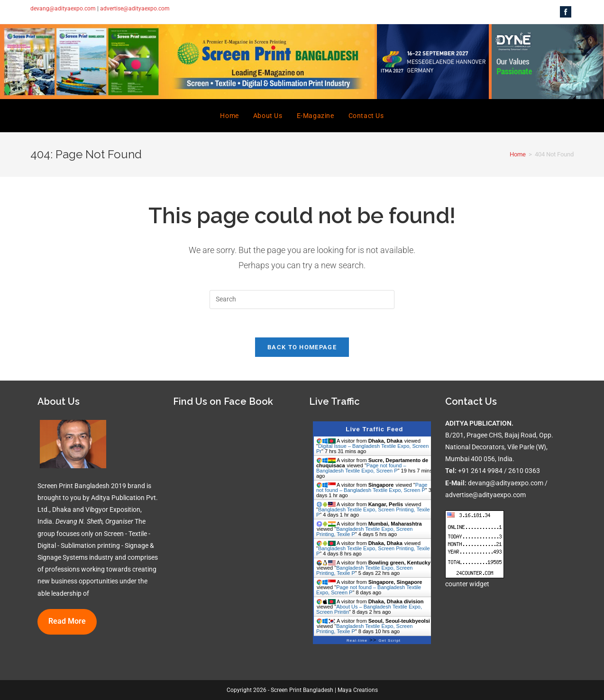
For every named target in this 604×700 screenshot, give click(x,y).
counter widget (467, 584)
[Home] (518, 154)
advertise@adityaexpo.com (135, 9)
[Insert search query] (302, 300)
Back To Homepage (302, 347)
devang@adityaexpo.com (63, 9)
